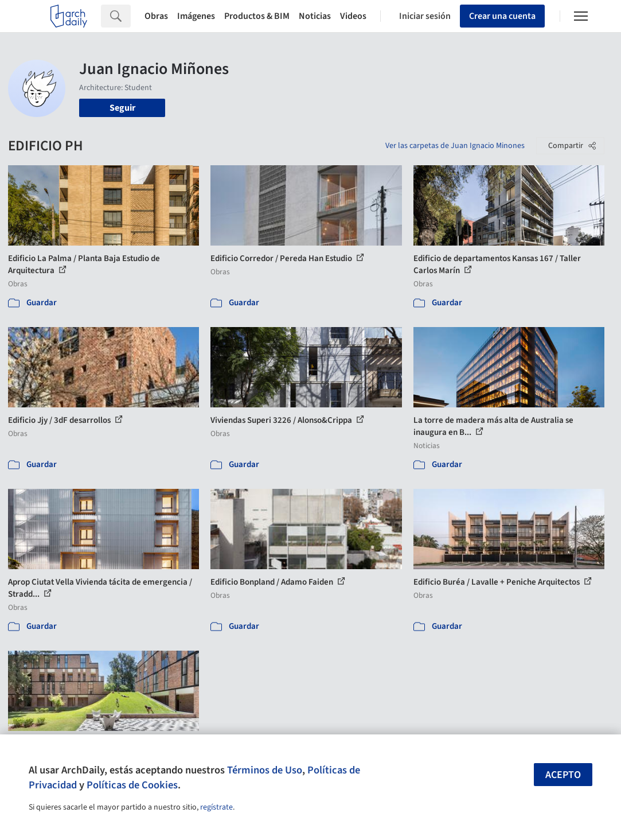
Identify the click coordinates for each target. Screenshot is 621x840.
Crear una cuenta (502, 16)
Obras (156, 16)
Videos (353, 16)
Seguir (122, 108)
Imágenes (196, 16)
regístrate (216, 807)
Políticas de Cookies (132, 785)
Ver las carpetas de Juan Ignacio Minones (455, 146)
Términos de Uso (265, 770)
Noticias (315, 16)
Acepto (563, 775)
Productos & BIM (257, 16)
